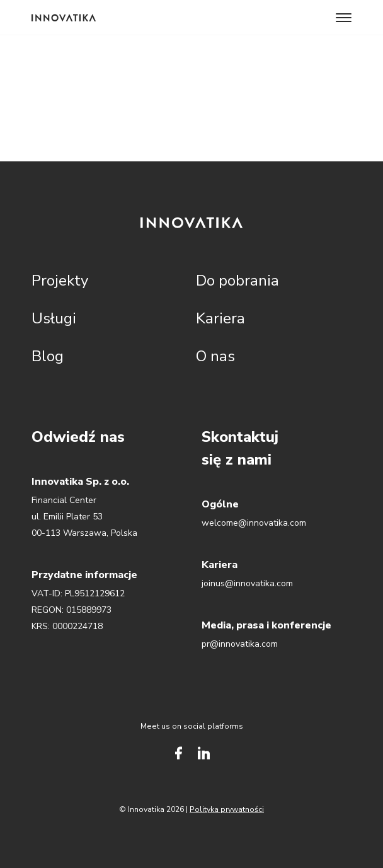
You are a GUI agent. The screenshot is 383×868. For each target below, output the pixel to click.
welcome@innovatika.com (254, 523)
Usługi (54, 318)
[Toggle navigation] (344, 18)
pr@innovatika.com (240, 644)
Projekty (60, 281)
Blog (48, 356)
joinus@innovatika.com (247, 583)
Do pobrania (237, 281)
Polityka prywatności (227, 809)
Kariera (220, 318)
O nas (215, 356)
